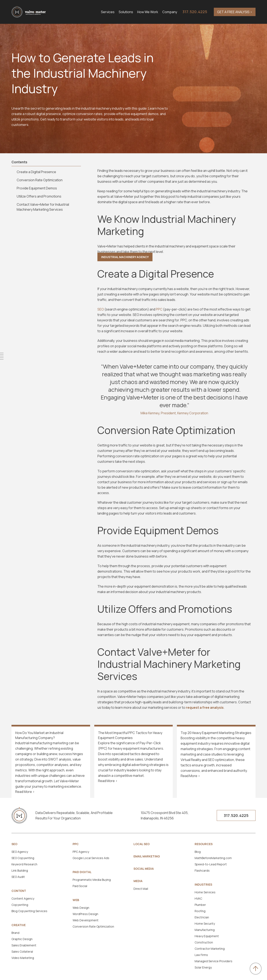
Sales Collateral (22, 951)
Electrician (202, 917)
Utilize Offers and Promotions (39, 196)
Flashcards (202, 870)
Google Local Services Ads (91, 858)
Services (108, 12)
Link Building (20, 870)
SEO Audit (18, 877)
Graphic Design (22, 939)
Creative (19, 925)
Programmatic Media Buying (92, 880)
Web (76, 900)
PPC (76, 844)
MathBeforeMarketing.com (213, 858)
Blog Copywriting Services (29, 911)
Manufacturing (205, 930)
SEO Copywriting (23, 858)
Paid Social (80, 886)
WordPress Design (85, 914)
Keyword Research (24, 864)
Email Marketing (147, 856)
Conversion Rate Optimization (40, 180)
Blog (198, 852)
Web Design (81, 908)
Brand (15, 933)
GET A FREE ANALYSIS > (235, 12)
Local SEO (142, 844)
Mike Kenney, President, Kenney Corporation (174, 413)
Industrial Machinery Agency (125, 257)
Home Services (205, 892)
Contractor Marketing (210, 949)
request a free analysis (205, 707)
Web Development (86, 920)
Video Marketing (23, 958)
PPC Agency (81, 852)
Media (138, 881)
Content (19, 891)
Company (170, 12)
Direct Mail (141, 889)
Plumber (200, 905)
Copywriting (20, 905)
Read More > (25, 792)
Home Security (205, 924)
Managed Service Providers (213, 961)
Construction (204, 942)
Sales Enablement (24, 945)
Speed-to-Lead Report (211, 864)
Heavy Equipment (207, 936)
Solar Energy (203, 967)
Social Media (144, 869)
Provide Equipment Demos (37, 188)
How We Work (148, 12)
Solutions (126, 12)
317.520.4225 (195, 12)
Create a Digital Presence (37, 172)
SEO (14, 844)
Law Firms (201, 955)
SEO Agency (20, 852)
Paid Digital (82, 872)
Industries (203, 885)
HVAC (198, 898)
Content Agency (23, 898)
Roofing (200, 911)
